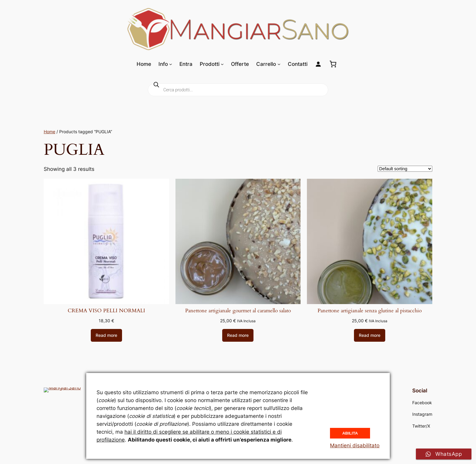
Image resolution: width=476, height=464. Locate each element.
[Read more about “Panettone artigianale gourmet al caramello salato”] (238, 335)
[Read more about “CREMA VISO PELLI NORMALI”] (106, 335)
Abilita (350, 433)
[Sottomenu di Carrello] (279, 64)
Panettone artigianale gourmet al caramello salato (238, 311)
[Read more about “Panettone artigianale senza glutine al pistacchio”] (370, 335)
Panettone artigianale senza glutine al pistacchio (370, 311)
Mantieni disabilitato (355, 445)
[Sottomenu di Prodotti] (222, 64)
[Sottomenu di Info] (171, 64)
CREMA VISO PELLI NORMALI (106, 311)
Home (49, 132)
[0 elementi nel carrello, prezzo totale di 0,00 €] (333, 64)
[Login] (318, 64)
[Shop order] (405, 169)
